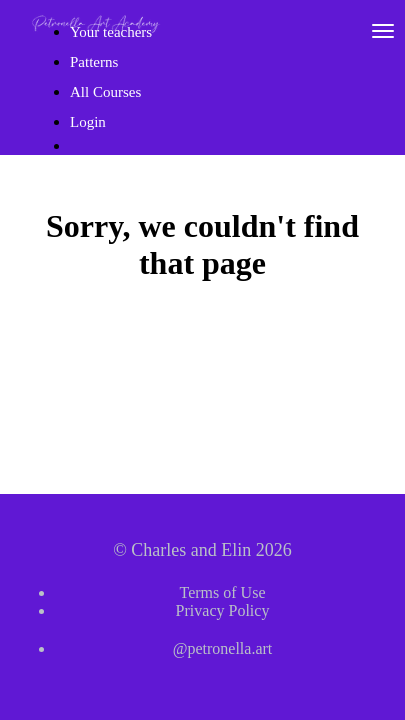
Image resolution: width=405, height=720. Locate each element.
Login (88, 122)
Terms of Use (223, 592)
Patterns (94, 62)
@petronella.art (223, 648)
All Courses (105, 92)
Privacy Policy (223, 610)
